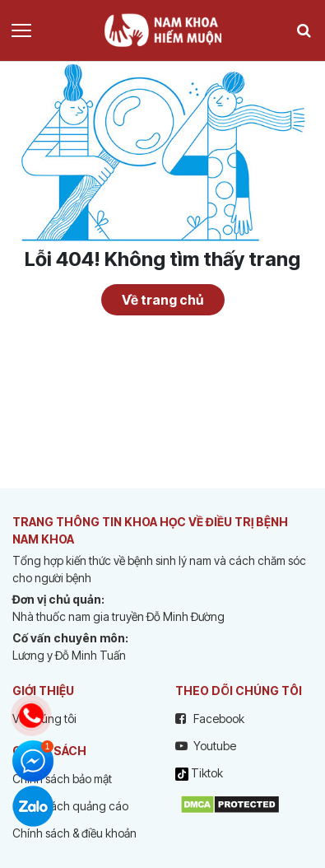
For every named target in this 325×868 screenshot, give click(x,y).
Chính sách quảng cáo (70, 806)
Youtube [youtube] (206, 746)
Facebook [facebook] (210, 719)
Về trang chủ (162, 300)
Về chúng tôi (44, 719)
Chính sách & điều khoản (74, 833)
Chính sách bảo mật (62, 779)
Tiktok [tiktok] (199, 773)
